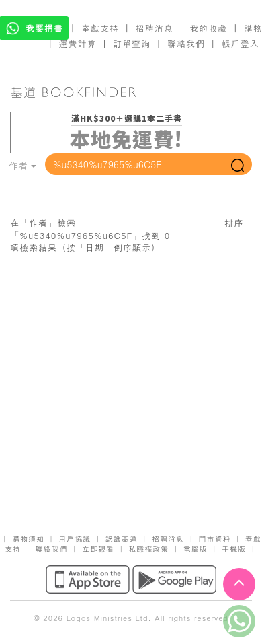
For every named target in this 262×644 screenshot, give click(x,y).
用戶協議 (75, 539)
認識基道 (122, 539)
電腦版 (195, 549)
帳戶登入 (241, 43)
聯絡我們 (186, 43)
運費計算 (78, 43)
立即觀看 (98, 549)
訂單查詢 (132, 43)
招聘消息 (155, 28)
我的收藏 (208, 28)
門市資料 (214, 539)
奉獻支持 (100, 28)
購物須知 (28, 539)
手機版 (234, 549)
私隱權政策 (148, 549)
